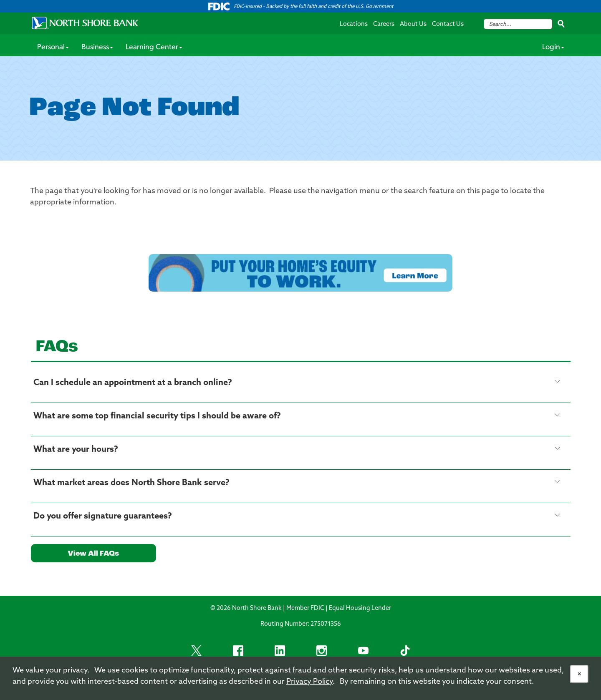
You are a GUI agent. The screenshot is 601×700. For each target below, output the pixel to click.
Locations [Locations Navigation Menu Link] (354, 24)
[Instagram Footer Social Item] (321, 650)
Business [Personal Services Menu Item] (97, 47)
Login (553, 47)
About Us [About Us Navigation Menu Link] (413, 24)
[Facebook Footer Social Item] (238, 650)
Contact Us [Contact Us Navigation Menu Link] (448, 24)
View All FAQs (93, 554)
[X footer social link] (196, 650)
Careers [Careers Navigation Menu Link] (384, 24)
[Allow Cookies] (579, 674)
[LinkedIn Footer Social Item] (280, 650)
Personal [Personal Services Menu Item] (53, 47)
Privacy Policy (309, 682)
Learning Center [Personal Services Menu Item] (154, 47)
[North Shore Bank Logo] (85, 23)
